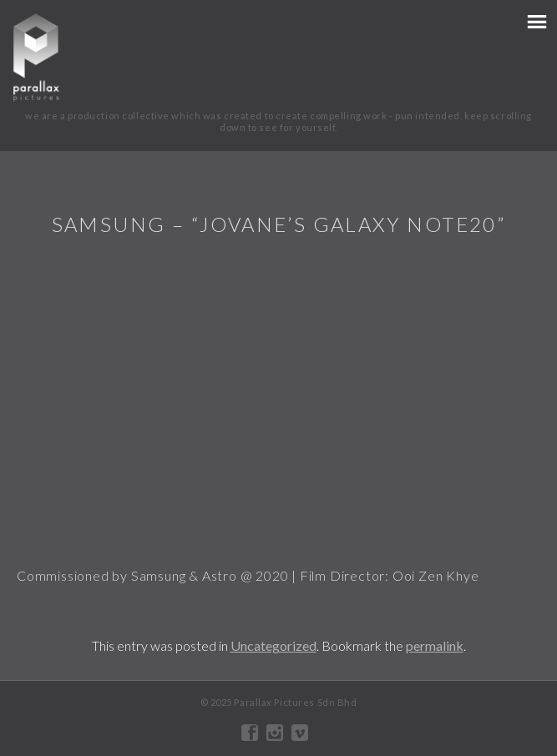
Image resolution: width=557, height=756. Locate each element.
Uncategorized (273, 645)
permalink (435, 645)
